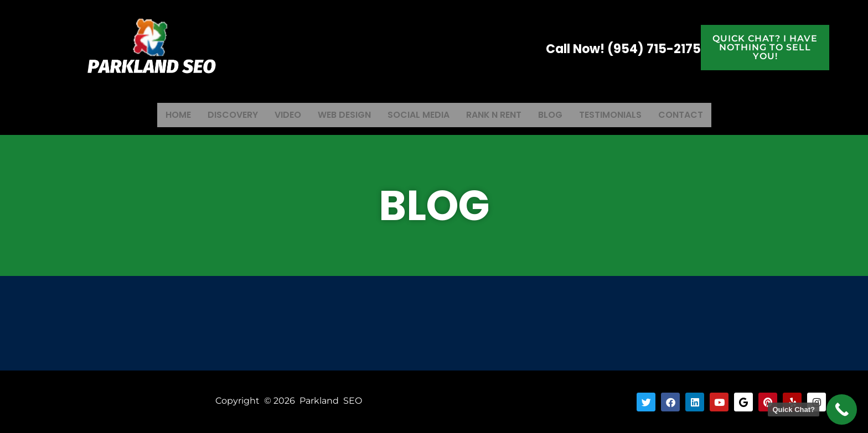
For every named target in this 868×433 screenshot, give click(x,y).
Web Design (339, 114)
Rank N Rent (497, 114)
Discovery (222, 114)
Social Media (417, 114)
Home (164, 114)
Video (280, 114)
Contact (694, 114)
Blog (557, 114)
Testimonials (620, 114)
